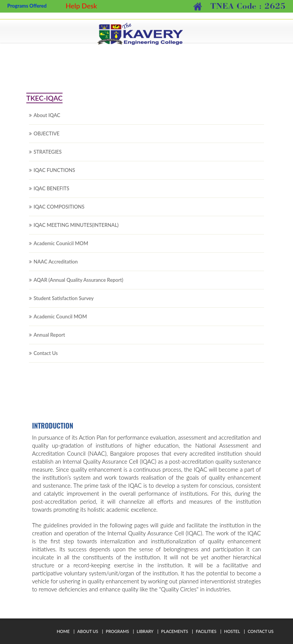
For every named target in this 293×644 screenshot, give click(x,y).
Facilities (206, 631)
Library (145, 631)
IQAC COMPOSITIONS (59, 212)
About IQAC (47, 121)
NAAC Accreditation (56, 267)
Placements (175, 631)
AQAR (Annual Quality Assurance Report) (78, 286)
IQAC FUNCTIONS (54, 176)
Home (63, 631)
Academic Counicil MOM (61, 249)
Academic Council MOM (60, 322)
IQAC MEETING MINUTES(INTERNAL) (76, 231)
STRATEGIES (48, 157)
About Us (88, 631)
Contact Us (46, 359)
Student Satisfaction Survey (64, 304)
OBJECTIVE (47, 139)
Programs (117, 631)
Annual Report (49, 340)
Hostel (232, 631)
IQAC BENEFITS (52, 194)
